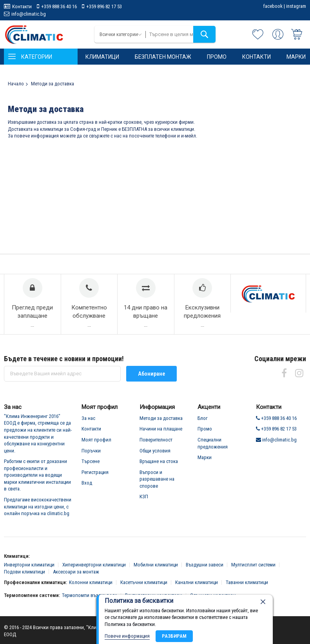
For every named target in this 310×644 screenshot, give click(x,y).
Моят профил (96, 440)
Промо (205, 429)
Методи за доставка (161, 418)
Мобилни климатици (156, 565)
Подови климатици (24, 572)
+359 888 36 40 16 (59, 6)
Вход (87, 483)
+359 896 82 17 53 (104, 6)
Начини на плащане (161, 429)
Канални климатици (197, 582)
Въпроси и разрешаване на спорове (157, 479)
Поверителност (156, 440)
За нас (88, 418)
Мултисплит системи (253, 565)
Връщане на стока (159, 461)
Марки (205, 457)
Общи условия (155, 451)
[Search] (204, 34)
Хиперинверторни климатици (94, 565)
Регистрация (95, 472)
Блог (203, 418)
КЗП (144, 497)
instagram (296, 6)
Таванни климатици (247, 582)
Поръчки (91, 451)
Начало (16, 84)
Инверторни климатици (29, 565)
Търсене (91, 461)
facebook (273, 6)
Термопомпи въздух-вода (90, 595)
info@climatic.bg (29, 14)
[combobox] (181, 34)
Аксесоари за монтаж (76, 572)
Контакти (22, 6)
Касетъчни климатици (144, 582)
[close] (263, 602)
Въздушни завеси (205, 565)
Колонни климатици (91, 582)
